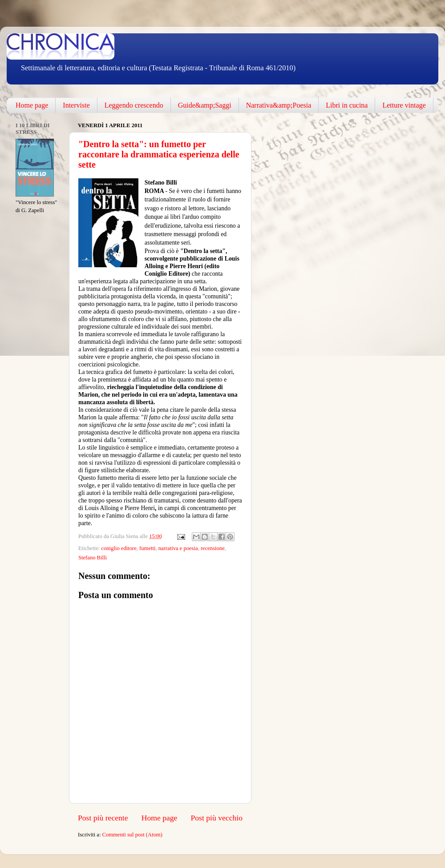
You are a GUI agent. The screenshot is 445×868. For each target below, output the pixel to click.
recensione (213, 548)
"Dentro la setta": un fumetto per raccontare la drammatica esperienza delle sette (159, 154)
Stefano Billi (93, 558)
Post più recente (103, 818)
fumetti (147, 548)
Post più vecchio (216, 818)
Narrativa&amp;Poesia (279, 105)
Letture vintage (404, 105)
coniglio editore (119, 548)
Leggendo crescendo (134, 105)
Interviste (76, 105)
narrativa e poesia (178, 548)
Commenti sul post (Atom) (132, 835)
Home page (32, 105)
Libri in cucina (347, 105)
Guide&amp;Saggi (205, 105)
